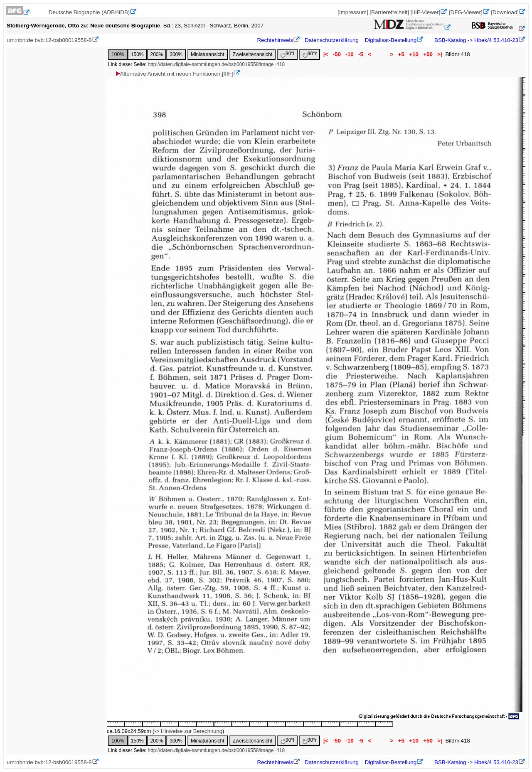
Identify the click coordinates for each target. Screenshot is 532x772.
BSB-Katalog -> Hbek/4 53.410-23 (475, 40)
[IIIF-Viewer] (426, 12)
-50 (337, 54)
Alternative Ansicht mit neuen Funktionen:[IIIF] (174, 74)
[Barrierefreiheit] (389, 12)
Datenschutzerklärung (332, 40)
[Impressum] (353, 12)
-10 (350, 54)
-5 (361, 54)
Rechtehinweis (275, 40)
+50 (428, 54)
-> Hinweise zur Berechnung (188, 731)
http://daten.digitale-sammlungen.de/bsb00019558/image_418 (217, 64)
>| (440, 54)
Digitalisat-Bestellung (391, 40)
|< (326, 54)
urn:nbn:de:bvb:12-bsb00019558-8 (49, 40)
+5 (401, 54)
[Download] (505, 12)
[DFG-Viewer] (465, 12)
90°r (310, 54)
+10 (414, 54)
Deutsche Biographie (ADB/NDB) (89, 12)
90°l (287, 54)
